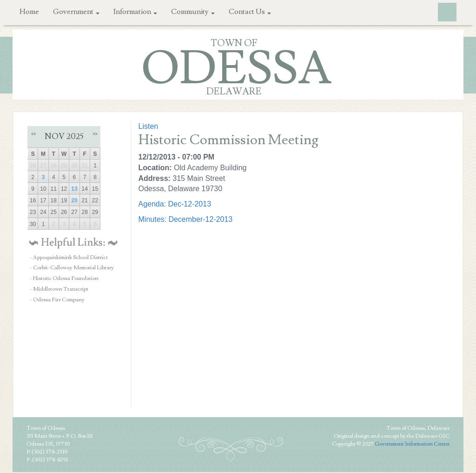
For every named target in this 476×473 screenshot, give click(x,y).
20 (74, 200)
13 (74, 189)
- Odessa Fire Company (57, 300)
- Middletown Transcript (59, 289)
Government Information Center (412, 444)
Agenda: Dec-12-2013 (175, 204)
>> (95, 134)
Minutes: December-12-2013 (186, 219)
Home (29, 12)
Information (135, 12)
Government (76, 12)
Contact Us (250, 12)
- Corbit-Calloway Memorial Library (72, 268)
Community (193, 12)
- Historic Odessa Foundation (64, 278)
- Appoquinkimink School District (69, 257)
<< (33, 134)
